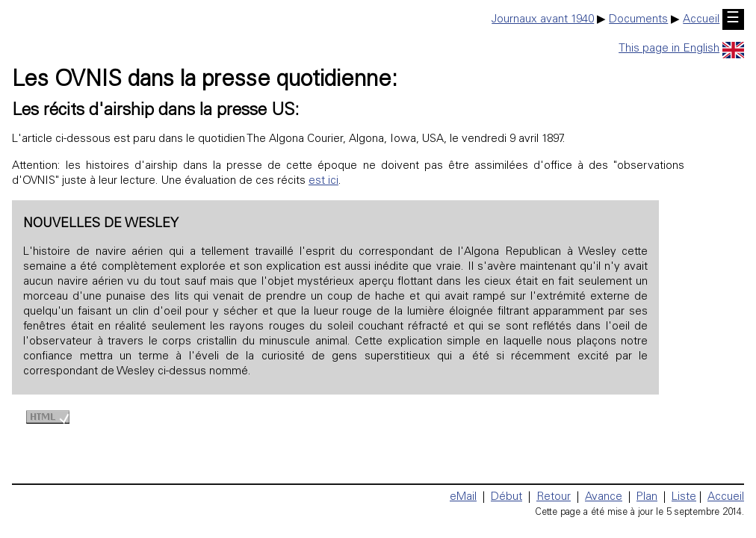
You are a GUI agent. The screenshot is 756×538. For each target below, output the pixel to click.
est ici (323, 181)
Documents (638, 20)
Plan (647, 497)
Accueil (701, 20)
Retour (554, 497)
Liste (684, 497)
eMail (463, 497)
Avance (604, 497)
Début (506, 497)
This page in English (681, 49)
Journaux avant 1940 (543, 20)
